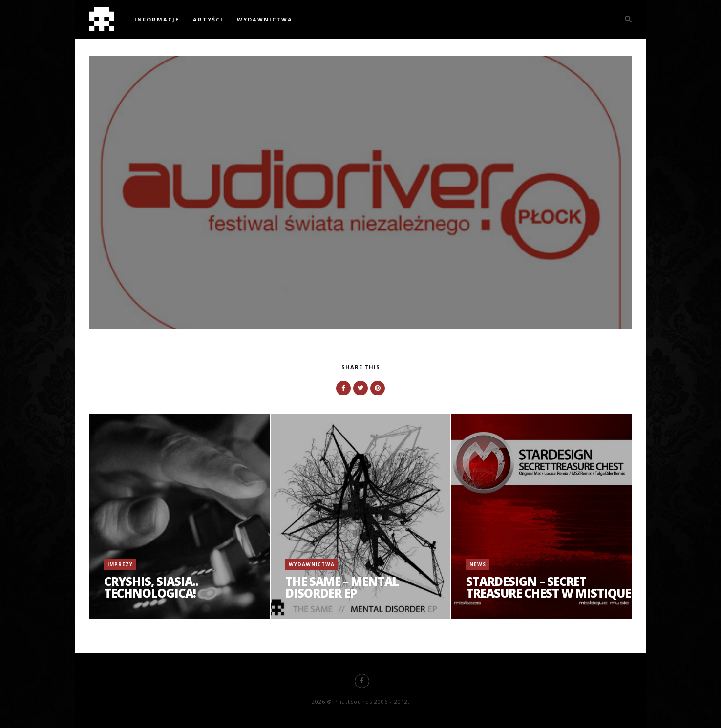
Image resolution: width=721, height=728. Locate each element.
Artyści (208, 19)
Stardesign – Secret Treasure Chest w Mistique (548, 587)
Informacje (157, 19)
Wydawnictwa (265, 19)
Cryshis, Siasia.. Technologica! (151, 587)
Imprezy (120, 564)
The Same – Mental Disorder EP (342, 587)
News (478, 564)
